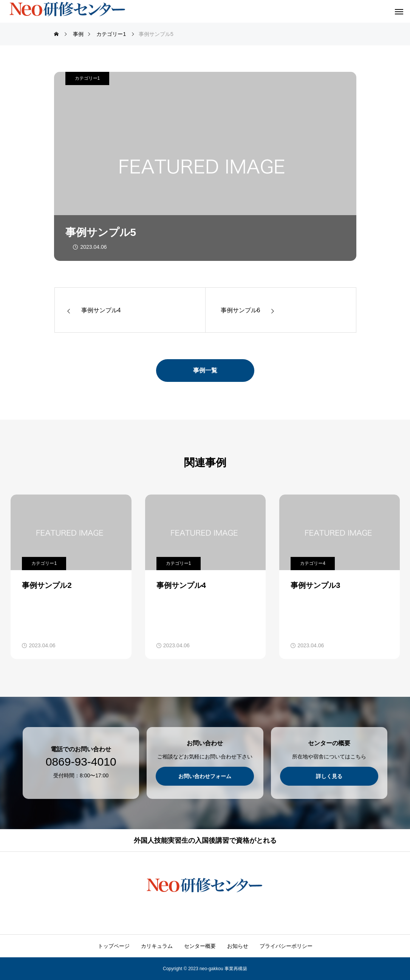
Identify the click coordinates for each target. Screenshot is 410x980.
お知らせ (238, 946)
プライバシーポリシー (286, 946)
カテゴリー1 (87, 78)
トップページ (114, 946)
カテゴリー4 (313, 563)
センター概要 (200, 946)
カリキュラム (157, 946)
